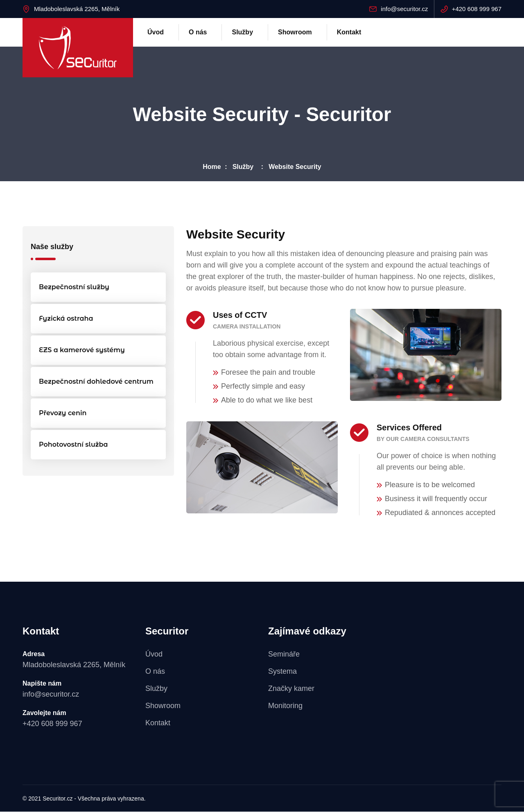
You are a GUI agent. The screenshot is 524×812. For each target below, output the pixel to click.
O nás (198, 32)
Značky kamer (291, 689)
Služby (242, 32)
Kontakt (349, 32)
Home (212, 167)
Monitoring (285, 706)
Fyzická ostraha (66, 319)
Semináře (284, 655)
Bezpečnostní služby (74, 287)
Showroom (295, 32)
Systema (282, 672)
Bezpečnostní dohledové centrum (96, 382)
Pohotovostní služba (73, 445)
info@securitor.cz (404, 9)
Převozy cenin (63, 413)
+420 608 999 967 (477, 9)
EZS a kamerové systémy (82, 350)
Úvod (156, 32)
